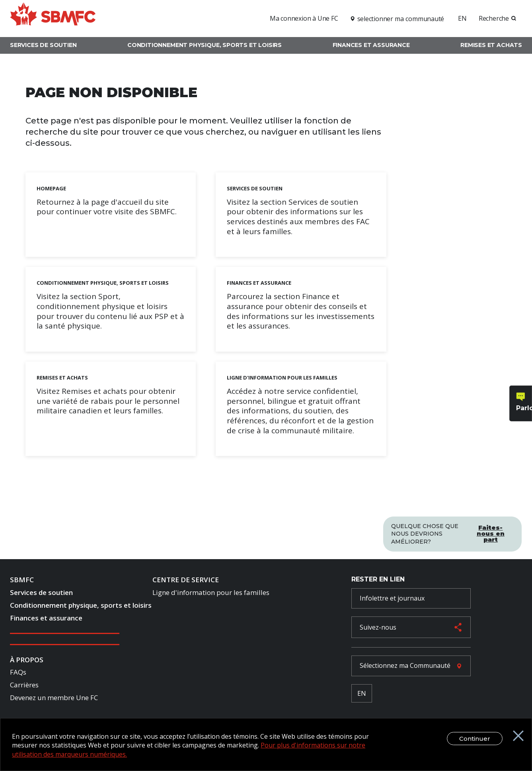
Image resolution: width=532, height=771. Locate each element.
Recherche (494, 18)
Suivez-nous (378, 628)
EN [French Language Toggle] (362, 694)
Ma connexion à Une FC (304, 18)
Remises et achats (491, 45)
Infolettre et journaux (392, 599)
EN (462, 18)
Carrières (24, 686)
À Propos (27, 660)
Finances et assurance (371, 45)
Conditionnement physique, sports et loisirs (205, 45)
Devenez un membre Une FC (54, 699)
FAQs (18, 673)
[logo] (53, 17)
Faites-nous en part (491, 532)
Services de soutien (43, 45)
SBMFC (22, 581)
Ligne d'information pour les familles (211, 594)
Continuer (470, 739)
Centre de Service (186, 581)
